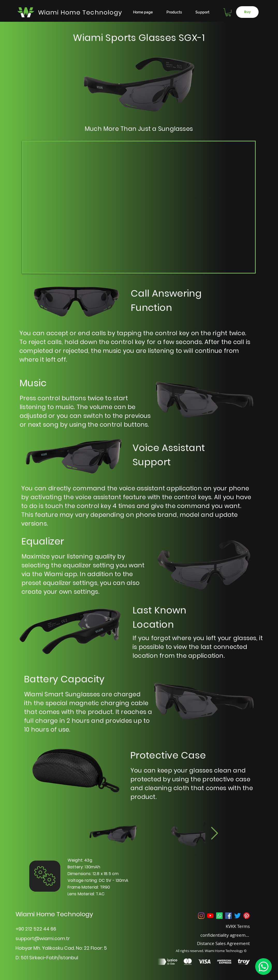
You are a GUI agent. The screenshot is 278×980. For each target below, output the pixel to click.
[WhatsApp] (263, 967)
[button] (228, 12)
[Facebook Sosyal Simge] (228, 916)
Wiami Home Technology (54, 914)
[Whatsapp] (219, 916)
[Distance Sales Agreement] (217, 943)
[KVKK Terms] (225, 926)
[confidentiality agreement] (225, 935)
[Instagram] (201, 916)
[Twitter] (237, 916)
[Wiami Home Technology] (80, 12)
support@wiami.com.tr (43, 938)
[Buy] (247, 12)
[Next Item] (214, 834)
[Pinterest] (247, 916)
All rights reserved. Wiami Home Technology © (211, 951)
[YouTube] (210, 916)
